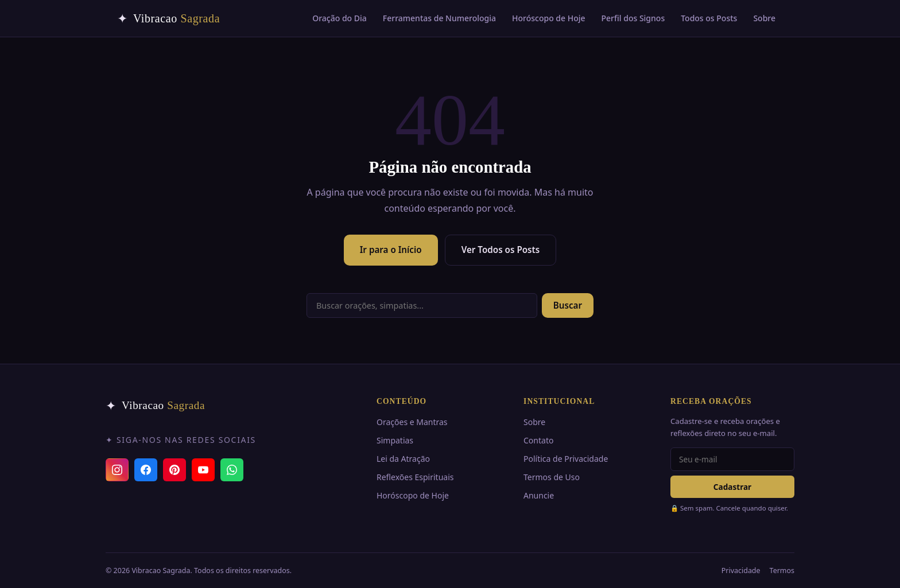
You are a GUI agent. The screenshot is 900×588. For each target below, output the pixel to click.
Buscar (568, 305)
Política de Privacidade (566, 459)
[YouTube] (203, 470)
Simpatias (395, 440)
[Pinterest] (174, 470)
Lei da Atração (403, 459)
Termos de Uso (552, 477)
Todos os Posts (709, 18)
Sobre (764, 18)
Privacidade (741, 571)
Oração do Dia (340, 18)
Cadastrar (732, 487)
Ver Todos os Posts (501, 250)
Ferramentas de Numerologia (439, 18)
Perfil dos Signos (633, 18)
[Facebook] (146, 470)
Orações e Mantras (412, 422)
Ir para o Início (391, 250)
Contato (538, 440)
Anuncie (539, 495)
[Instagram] (117, 470)
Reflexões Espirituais (415, 477)
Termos (782, 571)
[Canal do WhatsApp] (232, 470)
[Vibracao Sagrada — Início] (168, 18)
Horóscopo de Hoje (549, 18)
